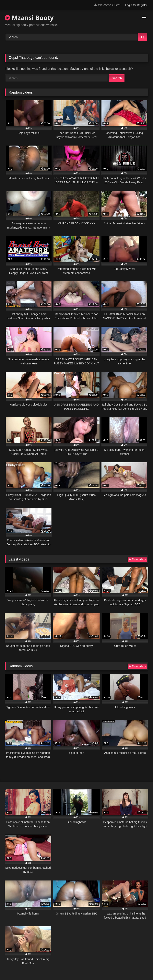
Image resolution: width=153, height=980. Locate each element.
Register (142, 5)
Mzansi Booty (29, 18)
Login (129, 5)
